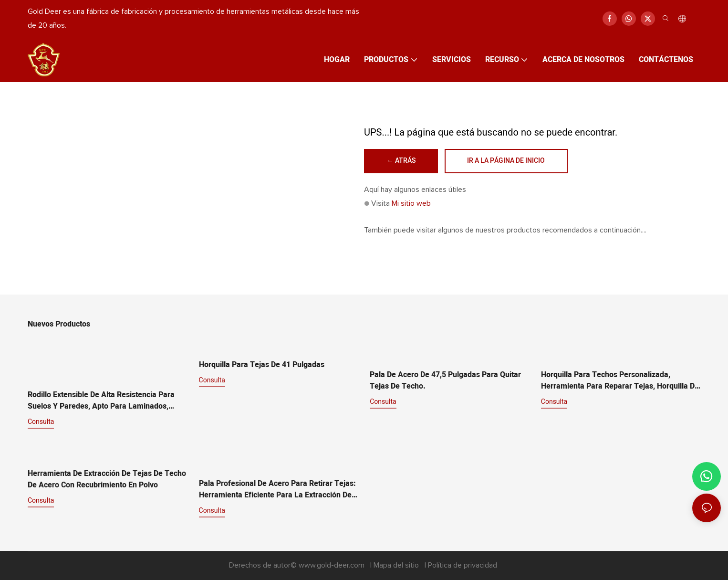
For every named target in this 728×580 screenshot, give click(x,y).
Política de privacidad (463, 566)
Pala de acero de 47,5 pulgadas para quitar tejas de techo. (445, 381)
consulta (41, 422)
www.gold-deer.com (333, 566)
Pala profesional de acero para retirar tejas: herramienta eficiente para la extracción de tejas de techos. (277, 490)
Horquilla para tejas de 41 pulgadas (262, 365)
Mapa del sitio (397, 566)
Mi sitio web (411, 203)
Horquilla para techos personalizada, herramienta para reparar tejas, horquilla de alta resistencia (620, 381)
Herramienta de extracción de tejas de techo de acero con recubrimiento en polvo (107, 480)
